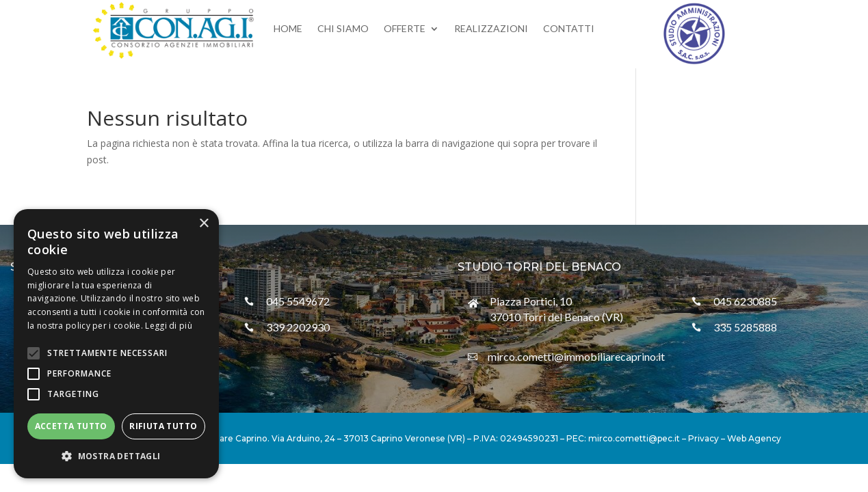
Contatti (569, 29)
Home (288, 29)
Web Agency (754, 438)
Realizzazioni (491, 29)
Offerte (405, 29)
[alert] (116, 344)
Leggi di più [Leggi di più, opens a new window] (169, 326)
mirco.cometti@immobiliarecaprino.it (576, 356)
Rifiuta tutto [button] (163, 426)
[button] (116, 456)
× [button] (203, 224)
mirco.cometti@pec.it (634, 438)
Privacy (703, 438)
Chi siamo (343, 29)
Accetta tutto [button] (71, 426)
